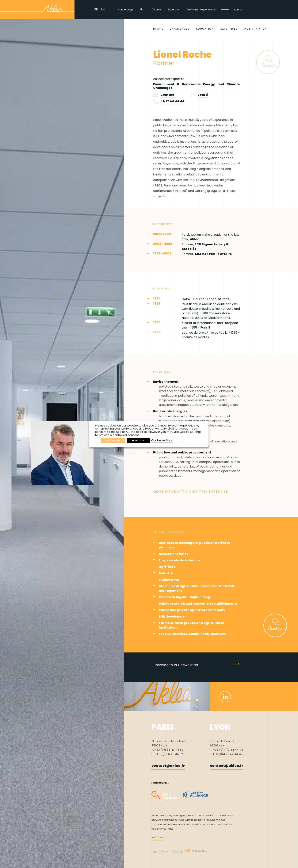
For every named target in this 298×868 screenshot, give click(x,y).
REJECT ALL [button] (139, 440)
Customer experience (201, 9)
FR (96, 9)
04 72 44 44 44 (172, 101)
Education (205, 29)
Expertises (229, 29)
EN (103, 9)
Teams (157, 9)
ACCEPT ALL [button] (113, 440)
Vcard (199, 95)
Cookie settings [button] (162, 440)
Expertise (174, 9)
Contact (164, 95)
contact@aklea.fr (168, 766)
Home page (126, 9)
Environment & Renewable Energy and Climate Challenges (197, 86)
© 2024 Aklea (200, 851)
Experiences (180, 29)
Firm (143, 9)
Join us (238, 9)
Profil (158, 29)
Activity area (256, 29)
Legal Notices (160, 851)
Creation (181, 851)
